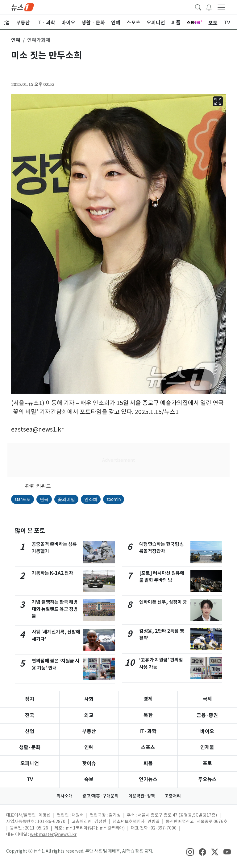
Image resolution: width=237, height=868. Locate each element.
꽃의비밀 (66, 499)
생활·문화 (30, 747)
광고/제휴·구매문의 (100, 796)
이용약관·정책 (142, 796)
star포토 (23, 499)
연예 (89, 747)
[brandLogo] (23, 7)
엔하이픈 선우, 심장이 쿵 (163, 602)
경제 (148, 699)
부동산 (89, 731)
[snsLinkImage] (190, 852)
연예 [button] (16, 40)
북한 (148, 715)
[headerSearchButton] (198, 7)
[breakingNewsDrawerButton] (209, 7)
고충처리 (173, 796)
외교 (89, 715)
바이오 (207, 731)
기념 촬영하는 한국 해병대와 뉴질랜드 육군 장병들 (55, 609)
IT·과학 (148, 731)
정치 (30, 699)
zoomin (114, 499)
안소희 (91, 499)
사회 (89, 699)
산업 (30, 731)
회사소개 (64, 796)
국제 (207, 699)
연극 (44, 499)
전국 (30, 715)
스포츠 (148, 747)
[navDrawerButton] (221, 7)
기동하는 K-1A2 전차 (52, 573)
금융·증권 (207, 715)
